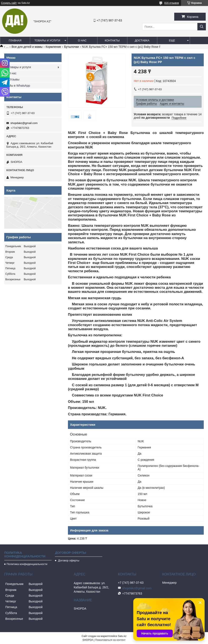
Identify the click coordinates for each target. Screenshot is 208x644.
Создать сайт (9, 3)
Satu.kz (122, 636)
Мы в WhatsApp (19, 86)
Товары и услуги (47, 40)
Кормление (53, 47)
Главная (15, 40)
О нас (82, 40)
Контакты (112, 40)
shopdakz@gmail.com (24, 123)
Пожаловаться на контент (110, 640)
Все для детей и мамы (27, 47)
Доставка (142, 40)
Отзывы (14, 79)
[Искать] (202, 27)
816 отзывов (172, 3)
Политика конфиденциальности (27, 564)
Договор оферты (68, 560)
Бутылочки (71, 47)
